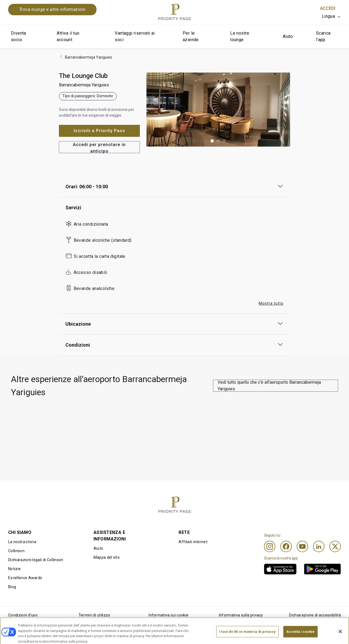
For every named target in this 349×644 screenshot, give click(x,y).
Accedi (328, 8)
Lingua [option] (328, 16)
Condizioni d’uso (23, 615)
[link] (280, 569)
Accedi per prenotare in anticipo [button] (99, 148)
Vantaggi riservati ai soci (135, 36)
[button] (212, 141)
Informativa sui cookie (169, 615)
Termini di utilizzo (94, 615)
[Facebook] (286, 546)
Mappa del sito (107, 557)
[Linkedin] (319, 546)
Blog (12, 587)
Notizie (14, 569)
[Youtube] (302, 546)
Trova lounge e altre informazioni (52, 9)
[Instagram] (270, 546)
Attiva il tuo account (68, 36)
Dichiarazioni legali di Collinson (36, 560)
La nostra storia (22, 542)
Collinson (16, 551)
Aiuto (288, 36)
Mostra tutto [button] (271, 303)
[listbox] (331, 16)
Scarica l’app (323, 36)
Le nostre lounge (240, 36)
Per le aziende (191, 36)
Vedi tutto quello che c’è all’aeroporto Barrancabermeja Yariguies (269, 386)
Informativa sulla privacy (241, 615)
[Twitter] (335, 546)
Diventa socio (19, 36)
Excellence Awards (25, 578)
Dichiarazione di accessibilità (315, 615)
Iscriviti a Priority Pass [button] (99, 131)
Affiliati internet (193, 542)
